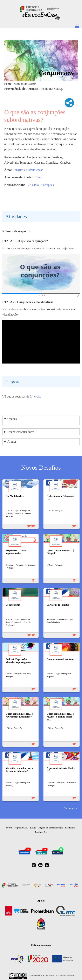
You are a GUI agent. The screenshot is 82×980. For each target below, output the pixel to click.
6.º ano (38, 177)
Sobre (9, 828)
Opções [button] (12, 419)
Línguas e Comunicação (28, 170)
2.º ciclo (35, 396)
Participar (70, 828)
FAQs (33, 828)
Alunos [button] (12, 442)
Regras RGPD (21, 828)
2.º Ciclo (33, 185)
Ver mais (70, 808)
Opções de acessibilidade (50, 828)
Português (48, 185)
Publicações (41, 832)
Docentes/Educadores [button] (21, 432)
